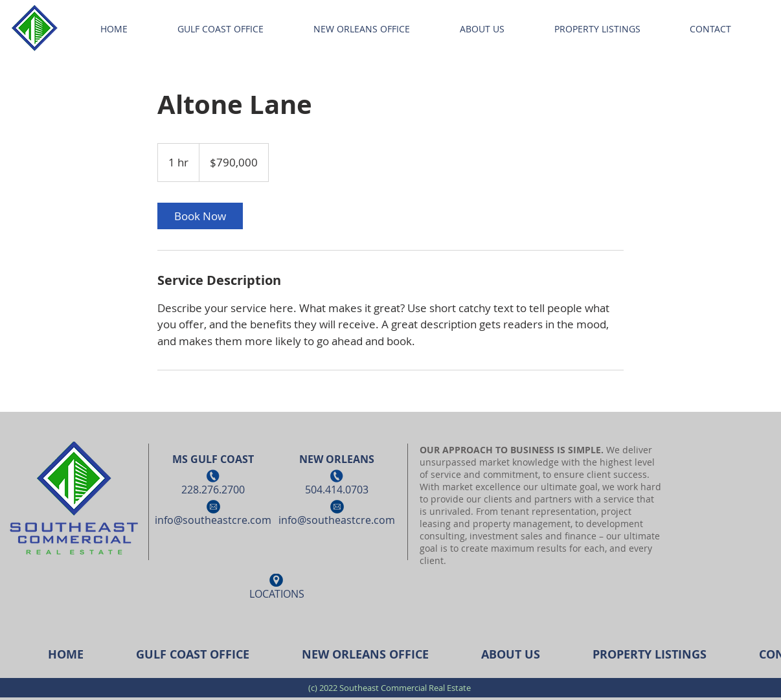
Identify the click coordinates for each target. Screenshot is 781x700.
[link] (200, 216)
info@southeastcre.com (213, 520)
